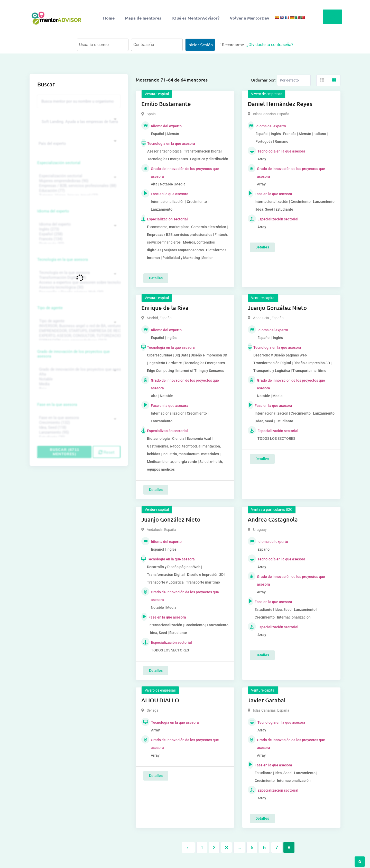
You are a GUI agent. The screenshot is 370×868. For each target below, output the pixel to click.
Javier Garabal (267, 700)
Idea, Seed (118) (78, 428)
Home (109, 18)
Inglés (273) (78, 229)
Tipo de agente (50, 308)
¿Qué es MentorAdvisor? (196, 18)
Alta (78, 374)
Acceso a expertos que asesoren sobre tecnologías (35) (78, 283)
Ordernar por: (263, 80)
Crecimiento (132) (78, 423)
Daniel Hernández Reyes (280, 104)
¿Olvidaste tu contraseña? (270, 45)
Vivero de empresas (267, 94)
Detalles (156, 278)
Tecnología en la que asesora (63, 259)
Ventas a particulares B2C (272, 509)
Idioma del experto (53, 211)
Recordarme (231, 45)
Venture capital (157, 94)
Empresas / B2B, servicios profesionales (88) (78, 186)
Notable (78, 379)
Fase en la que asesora (57, 405)
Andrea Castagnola (273, 519)
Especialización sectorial (59, 163)
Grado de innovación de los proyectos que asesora (73, 354)
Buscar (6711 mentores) (64, 452)
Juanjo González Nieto (277, 308)
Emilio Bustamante (166, 104)
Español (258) (78, 234)
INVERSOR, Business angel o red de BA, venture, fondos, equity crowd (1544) (78, 326)
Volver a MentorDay (249, 18)
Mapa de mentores (143, 18)
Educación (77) (78, 191)
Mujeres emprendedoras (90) (78, 181)
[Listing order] (294, 80)
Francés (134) (78, 239)
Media (78, 384)
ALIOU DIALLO (160, 700)
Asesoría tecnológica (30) (78, 287)
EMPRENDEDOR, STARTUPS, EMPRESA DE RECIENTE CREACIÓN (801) (78, 331)
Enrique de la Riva (165, 308)
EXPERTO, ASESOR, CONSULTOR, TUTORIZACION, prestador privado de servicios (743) (78, 336)
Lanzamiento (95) (78, 432)
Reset (107, 452)
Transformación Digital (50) (78, 278)
